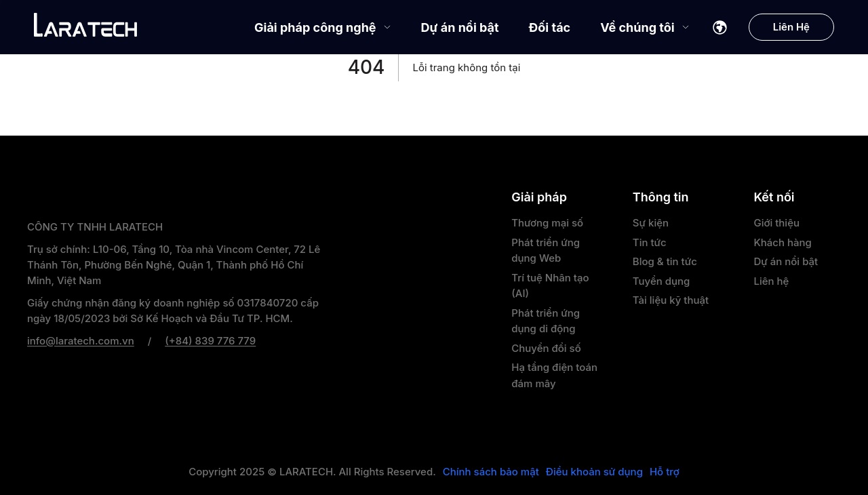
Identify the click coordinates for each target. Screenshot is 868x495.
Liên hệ (771, 281)
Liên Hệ (791, 27)
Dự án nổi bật (460, 27)
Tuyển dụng (662, 281)
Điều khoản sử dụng (594, 472)
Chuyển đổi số (546, 348)
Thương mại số (547, 223)
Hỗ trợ (665, 472)
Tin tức (650, 242)
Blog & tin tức (665, 261)
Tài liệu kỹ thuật (671, 300)
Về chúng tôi (645, 27)
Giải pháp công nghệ (323, 27)
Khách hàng (782, 242)
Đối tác (550, 27)
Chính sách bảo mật (491, 472)
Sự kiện (651, 223)
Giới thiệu (776, 223)
